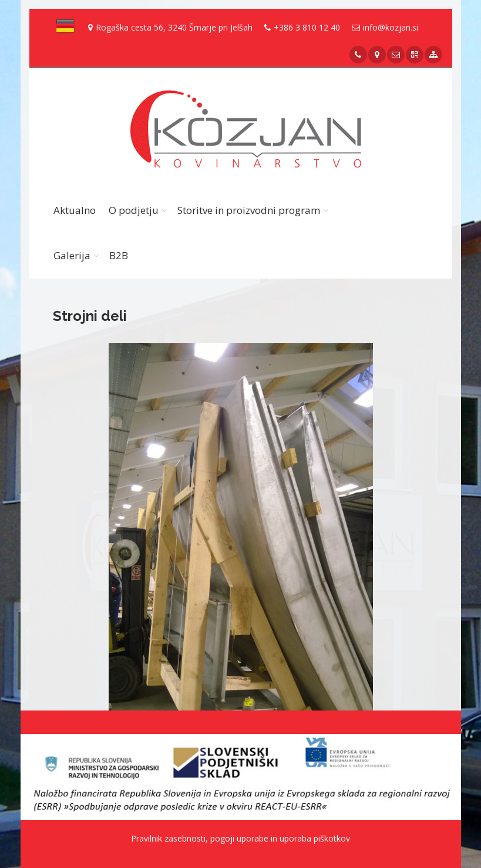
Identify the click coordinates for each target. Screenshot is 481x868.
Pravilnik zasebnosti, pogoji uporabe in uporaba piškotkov (240, 838)
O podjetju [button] (134, 210)
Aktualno (75, 210)
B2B (119, 255)
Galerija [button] (72, 255)
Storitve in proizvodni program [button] (249, 210)
